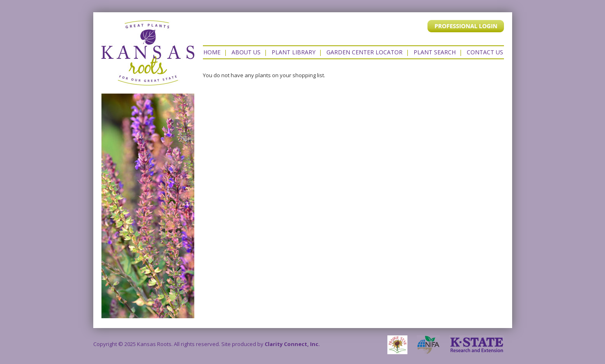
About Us (246, 52)
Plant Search (435, 52)
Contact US (485, 52)
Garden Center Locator (364, 52)
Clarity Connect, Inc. (292, 344)
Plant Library (294, 52)
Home (212, 52)
